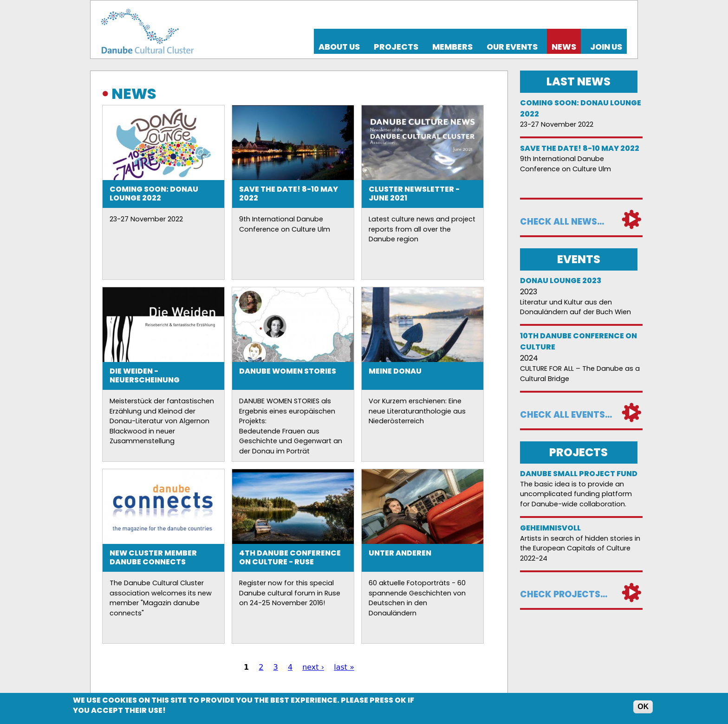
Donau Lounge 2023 (561, 281)
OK (643, 707)
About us (339, 47)
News (564, 47)
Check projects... (564, 594)
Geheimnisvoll (550, 528)
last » (344, 667)
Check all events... (566, 415)
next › (313, 667)
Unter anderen (400, 553)
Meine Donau (395, 371)
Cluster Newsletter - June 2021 (414, 194)
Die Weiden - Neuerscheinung (145, 375)
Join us (606, 47)
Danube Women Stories (288, 371)
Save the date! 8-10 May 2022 (289, 194)
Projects (396, 47)
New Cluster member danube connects (153, 557)
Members (452, 47)
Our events (512, 47)
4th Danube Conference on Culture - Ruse (290, 557)
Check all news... (562, 222)
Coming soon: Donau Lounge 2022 (154, 194)
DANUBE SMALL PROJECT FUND (579, 474)
